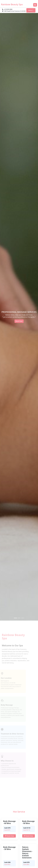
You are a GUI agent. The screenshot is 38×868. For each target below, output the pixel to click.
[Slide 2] (19, 618)
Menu (31, 10)
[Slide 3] (23, 618)
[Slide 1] (15, 618)
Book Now (19, 321)
